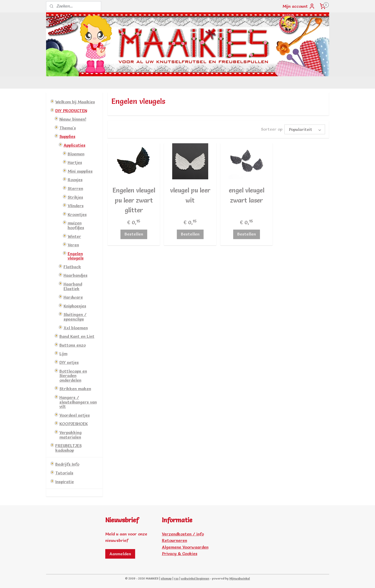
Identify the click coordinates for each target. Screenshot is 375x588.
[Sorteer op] (305, 129)
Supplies (67, 136)
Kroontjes (77, 214)
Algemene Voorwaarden (185, 547)
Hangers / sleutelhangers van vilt (78, 402)
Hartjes (75, 162)
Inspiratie (65, 482)
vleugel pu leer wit (190, 195)
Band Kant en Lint (77, 336)
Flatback (72, 267)
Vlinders (76, 206)
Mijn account (299, 6)
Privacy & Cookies (180, 553)
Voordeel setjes (75, 415)
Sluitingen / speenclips (75, 317)
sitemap (166, 578)
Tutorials (64, 473)
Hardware (73, 297)
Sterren (75, 188)
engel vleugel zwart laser (247, 195)
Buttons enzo (73, 345)
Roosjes (75, 180)
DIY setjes (69, 362)
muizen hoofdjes (76, 225)
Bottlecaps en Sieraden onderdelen (73, 376)
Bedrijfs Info (67, 464)
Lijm (63, 354)
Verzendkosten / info (183, 534)
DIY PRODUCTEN (71, 111)
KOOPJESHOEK (74, 424)
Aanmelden (120, 554)
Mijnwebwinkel (240, 578)
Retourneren (175, 540)
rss (176, 578)
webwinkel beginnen (195, 578)
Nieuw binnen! (73, 119)
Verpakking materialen (71, 435)
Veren (73, 245)
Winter (74, 236)
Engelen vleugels (76, 256)
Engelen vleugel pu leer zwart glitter (134, 200)
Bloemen (76, 154)
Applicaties (75, 145)
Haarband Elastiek (73, 286)
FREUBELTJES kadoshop (68, 448)
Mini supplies (80, 171)
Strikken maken (75, 389)
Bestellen (134, 234)
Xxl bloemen (76, 328)
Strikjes (75, 197)
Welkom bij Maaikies (75, 102)
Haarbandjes (76, 275)
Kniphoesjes (75, 306)
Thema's (68, 128)
